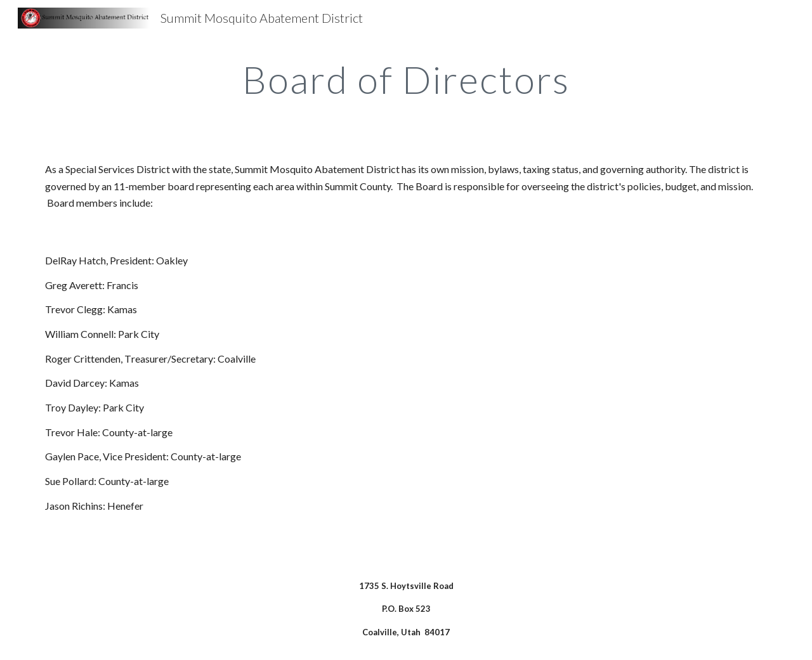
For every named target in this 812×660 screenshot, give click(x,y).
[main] (406, 79)
